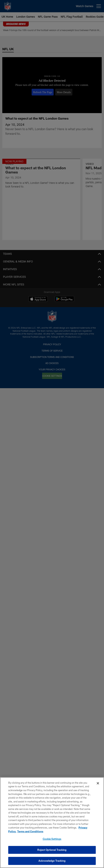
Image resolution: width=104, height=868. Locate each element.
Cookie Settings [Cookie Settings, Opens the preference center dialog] (52, 839)
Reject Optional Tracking (52, 850)
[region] (52, 823)
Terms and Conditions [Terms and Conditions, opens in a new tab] (30, 831)
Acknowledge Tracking (52, 861)
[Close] (98, 783)
